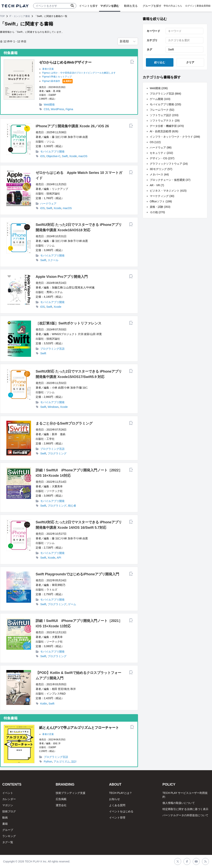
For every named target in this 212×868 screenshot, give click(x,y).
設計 (74, 762)
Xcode (73, 156)
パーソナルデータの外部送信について (185, 815)
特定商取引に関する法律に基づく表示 (185, 809)
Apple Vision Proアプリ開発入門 (62, 277)
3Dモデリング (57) (161, 169)
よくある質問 (117, 805)
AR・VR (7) (157, 185)
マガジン (8, 805)
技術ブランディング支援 (71, 793)
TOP (2, 16)
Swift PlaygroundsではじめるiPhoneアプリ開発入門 (77, 574)
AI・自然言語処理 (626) (164, 131)
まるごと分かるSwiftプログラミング (64, 423)
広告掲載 (61, 799)
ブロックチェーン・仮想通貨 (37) (170, 180)
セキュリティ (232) (161, 153)
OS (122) (155, 142)
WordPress (58, 109)
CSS (47, 109)
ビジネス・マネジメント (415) (168, 191)
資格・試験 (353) (160, 207)
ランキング (9, 836)
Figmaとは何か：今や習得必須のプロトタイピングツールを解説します (79, 73)
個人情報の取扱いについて (179, 803)
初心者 (72, 506)
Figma (69, 109)
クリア (190, 62)
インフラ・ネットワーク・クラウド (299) (175, 137)
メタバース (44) (159, 174)
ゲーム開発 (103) (160, 99)
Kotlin (44, 704)
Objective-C (53, 156)
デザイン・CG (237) (162, 158)
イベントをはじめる (121, 811)
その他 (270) (157, 212)
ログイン (190, 6)
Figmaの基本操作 (51, 81)
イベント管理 (117, 818)
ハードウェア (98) (161, 147)
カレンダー (9, 799)
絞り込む (160, 62)
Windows (53, 407)
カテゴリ (152, 40)
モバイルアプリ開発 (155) (165, 104)
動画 (5, 818)
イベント (8, 793)
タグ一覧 (8, 842)
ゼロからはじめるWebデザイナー (65, 62)
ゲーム (72, 604)
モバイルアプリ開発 (52, 152)
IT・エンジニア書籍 (20, 16)
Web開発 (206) (159, 88)
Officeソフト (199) (161, 201)
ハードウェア (48, 204)
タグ (149, 49)
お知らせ (114, 799)
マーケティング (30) (162, 196)
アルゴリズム (62, 762)
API (59, 558)
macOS (83, 156)
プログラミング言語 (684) (165, 94)
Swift (65, 156)
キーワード (153, 31)
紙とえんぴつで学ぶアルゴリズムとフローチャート (79, 728)
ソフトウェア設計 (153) (164, 115)
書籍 (5, 824)
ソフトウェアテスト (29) (165, 121)
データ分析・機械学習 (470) (167, 126)
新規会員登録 (204, 6)
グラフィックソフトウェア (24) (169, 164)
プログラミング (57, 453)
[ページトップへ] (15, 6)
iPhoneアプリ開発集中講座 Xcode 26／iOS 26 (72, 126)
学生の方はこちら (173, 6)
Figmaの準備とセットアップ (57, 77)
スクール (53, 260)
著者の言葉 (48, 69)
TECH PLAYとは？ (121, 793)
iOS (42, 156)
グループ (8, 830)
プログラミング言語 (52, 349)
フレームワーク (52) (162, 110)
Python (48, 762)
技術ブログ (9, 811)
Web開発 (49, 105)
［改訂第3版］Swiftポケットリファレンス (69, 323)
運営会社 (61, 805)
